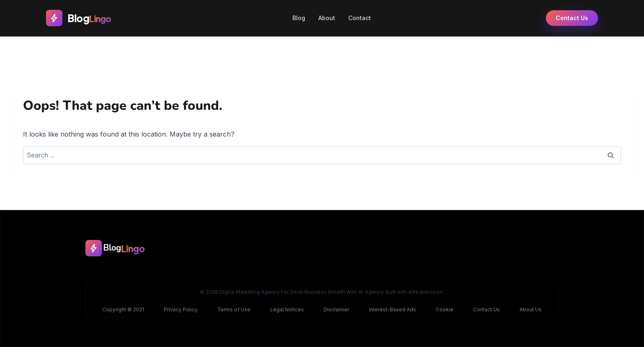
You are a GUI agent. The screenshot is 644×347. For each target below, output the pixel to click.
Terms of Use (234, 309)
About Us (531, 309)
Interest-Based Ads (392, 309)
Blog (299, 18)
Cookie (445, 309)
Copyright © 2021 (123, 309)
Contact (360, 18)
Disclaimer (336, 309)
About (327, 18)
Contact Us (572, 18)
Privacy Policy (181, 309)
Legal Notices (287, 309)
